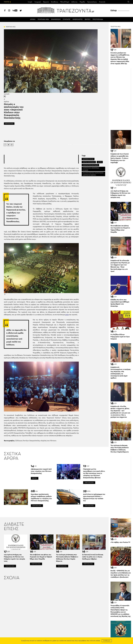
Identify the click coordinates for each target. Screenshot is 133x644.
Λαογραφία (38, 2)
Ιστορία (30, 2)
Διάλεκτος (74, 2)
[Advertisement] (41, 159)
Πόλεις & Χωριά (65, 2)
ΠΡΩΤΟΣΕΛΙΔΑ (98, 19)
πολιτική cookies (95, 641)
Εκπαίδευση (54, 2)
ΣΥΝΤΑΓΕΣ (67, 19)
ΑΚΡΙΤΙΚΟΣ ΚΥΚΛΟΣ (88, 159)
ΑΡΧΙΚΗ (33, 19)
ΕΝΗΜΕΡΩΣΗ (56, 19)
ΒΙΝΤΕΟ (88, 19)
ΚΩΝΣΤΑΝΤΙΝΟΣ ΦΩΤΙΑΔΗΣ (90, 165)
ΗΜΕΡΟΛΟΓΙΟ (78, 19)
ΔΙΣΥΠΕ (100, 162)
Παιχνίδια (82, 2)
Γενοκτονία (102, 2)
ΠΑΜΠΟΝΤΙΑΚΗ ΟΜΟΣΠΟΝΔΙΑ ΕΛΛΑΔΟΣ (91, 169)
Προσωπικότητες (92, 2)
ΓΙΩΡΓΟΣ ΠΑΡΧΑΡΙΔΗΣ (89, 162)
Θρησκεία (46, 2)
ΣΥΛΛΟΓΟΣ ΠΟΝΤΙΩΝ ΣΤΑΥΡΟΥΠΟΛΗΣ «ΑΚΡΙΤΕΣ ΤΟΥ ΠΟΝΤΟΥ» (93, 174)
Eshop (114, 10)
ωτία (67, 315)
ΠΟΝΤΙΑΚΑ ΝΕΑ (43, 19)
